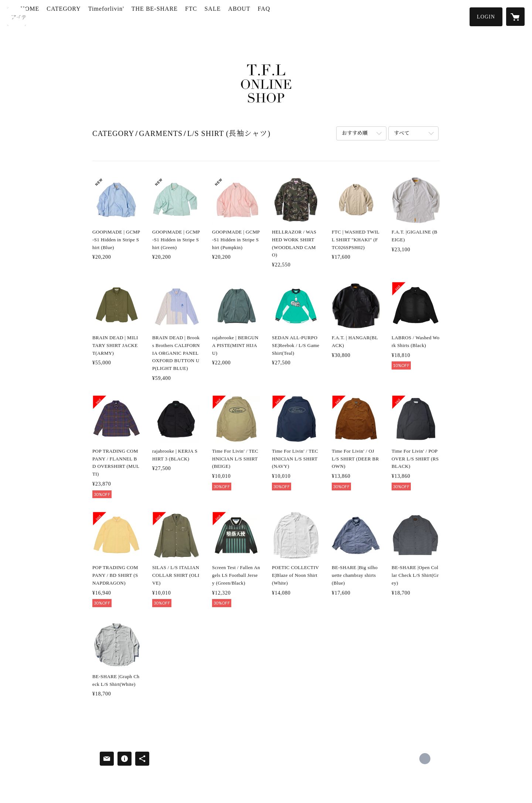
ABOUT (267, 16)
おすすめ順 (355, 133)
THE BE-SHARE (182, 16)
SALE (240, 16)
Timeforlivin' (134, 16)
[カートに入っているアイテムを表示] (515, 17)
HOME (57, 16)
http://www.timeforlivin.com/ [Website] (425, 759)
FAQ (291, 16)
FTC (219, 16)
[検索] (17, 17)
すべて (402, 133)
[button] (486, 17)
